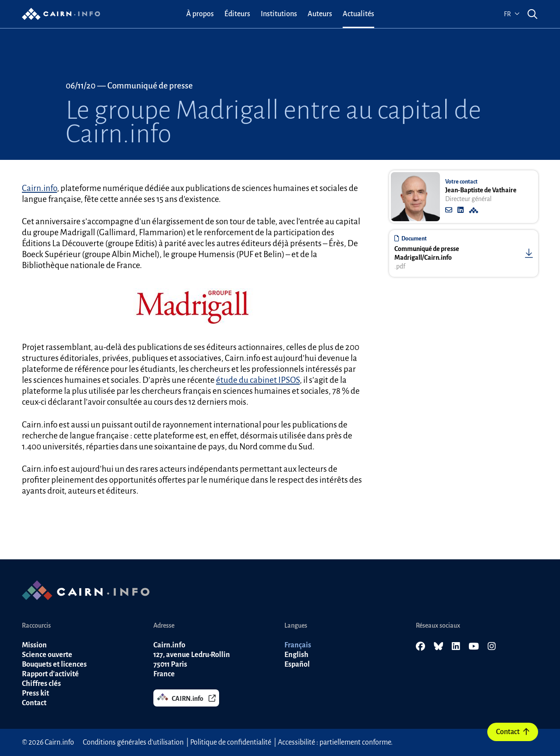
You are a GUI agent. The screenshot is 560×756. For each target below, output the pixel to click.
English (296, 655)
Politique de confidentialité (231, 742)
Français (298, 645)
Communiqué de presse (150, 86)
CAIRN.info (186, 698)
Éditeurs (237, 14)
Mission (34, 645)
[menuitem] (200, 14)
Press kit (35, 693)
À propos (200, 14)
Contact (513, 732)
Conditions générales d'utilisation (133, 742)
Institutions (279, 14)
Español (297, 664)
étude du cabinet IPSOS (258, 380)
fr (512, 14)
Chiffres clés (41, 684)
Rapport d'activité (50, 674)
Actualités (358, 14)
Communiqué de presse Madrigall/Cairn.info (427, 253)
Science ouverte (47, 655)
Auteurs (320, 14)
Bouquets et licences (54, 664)
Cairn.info (39, 188)
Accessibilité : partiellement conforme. (335, 742)
